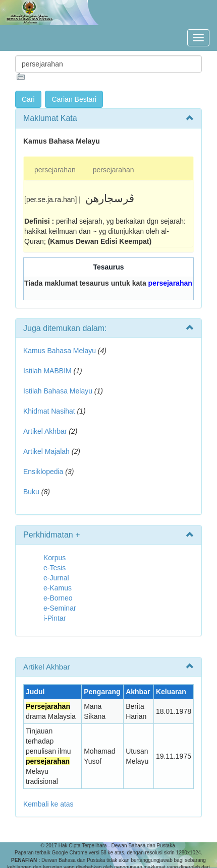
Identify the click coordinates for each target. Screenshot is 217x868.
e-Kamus (58, 588)
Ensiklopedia (43, 472)
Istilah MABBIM (47, 371)
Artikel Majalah (46, 451)
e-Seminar (60, 608)
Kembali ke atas (48, 804)
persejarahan (55, 170)
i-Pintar (55, 618)
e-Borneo (58, 598)
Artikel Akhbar (45, 431)
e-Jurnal (56, 578)
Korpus (55, 558)
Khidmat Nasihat (49, 411)
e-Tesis (55, 568)
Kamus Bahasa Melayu (61, 351)
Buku (31, 492)
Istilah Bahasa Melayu (58, 391)
